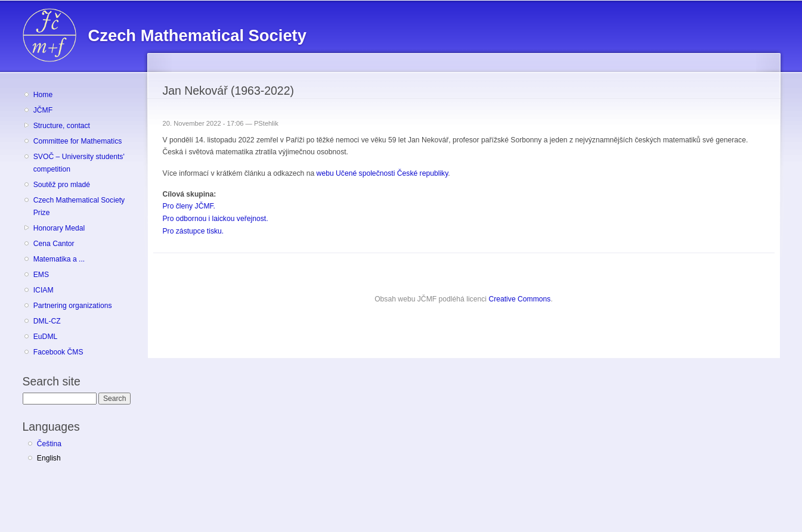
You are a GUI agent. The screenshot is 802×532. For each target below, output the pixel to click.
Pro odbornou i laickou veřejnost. (216, 219)
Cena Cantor (54, 244)
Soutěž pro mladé (62, 185)
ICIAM (44, 290)
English (49, 458)
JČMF (43, 110)
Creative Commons (519, 299)
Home (43, 95)
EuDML (46, 337)
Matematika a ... (59, 259)
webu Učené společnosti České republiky (383, 173)
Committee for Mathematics (78, 141)
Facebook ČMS (58, 352)
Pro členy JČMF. (189, 206)
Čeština (49, 444)
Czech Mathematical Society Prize (79, 206)
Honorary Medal (59, 228)
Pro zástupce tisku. (193, 231)
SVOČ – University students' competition (79, 163)
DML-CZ (47, 321)
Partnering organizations (73, 306)
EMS (41, 275)
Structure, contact (62, 126)
